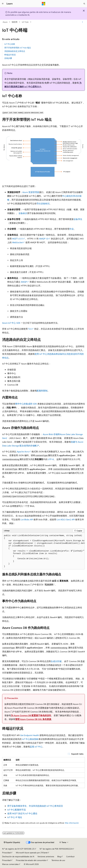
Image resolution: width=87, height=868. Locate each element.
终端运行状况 (10, 55)
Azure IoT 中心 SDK (11, 323)
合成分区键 (56, 661)
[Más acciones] (82, 22)
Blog (59, 856)
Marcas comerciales (10, 864)
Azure (5, 22)
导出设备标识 (43, 203)
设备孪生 (78, 219)
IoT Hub (25, 22)
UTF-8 (51, 459)
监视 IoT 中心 (36, 747)
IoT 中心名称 (10, 44)
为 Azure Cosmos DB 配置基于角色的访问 (31, 715)
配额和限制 (42, 391)
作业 (71, 229)
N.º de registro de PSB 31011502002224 (56, 849)
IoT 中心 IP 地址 (15, 817)
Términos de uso (58, 860)
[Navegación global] (3, 4)
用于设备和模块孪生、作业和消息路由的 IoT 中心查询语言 (35, 806)
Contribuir (70, 856)
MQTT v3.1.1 (18, 239)
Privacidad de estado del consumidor (31, 860)
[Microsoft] (44, 4)
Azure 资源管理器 (31, 192)
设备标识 (23, 213)
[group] (44, 551)
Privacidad (6, 853)
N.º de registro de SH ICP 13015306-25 (18, 849)
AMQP (24, 282)
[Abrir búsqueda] (84, 4)
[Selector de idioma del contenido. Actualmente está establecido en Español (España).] (12, 842)
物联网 (15, 22)
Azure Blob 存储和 (51, 434)
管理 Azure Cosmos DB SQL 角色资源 (33, 719)
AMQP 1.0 (44, 239)
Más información (72, 823)
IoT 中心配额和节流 (17, 810)
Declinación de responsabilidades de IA (18, 856)
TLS (30, 329)
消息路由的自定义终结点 (15, 51)
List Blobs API (27, 519)
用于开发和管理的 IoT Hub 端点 (18, 48)
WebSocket (17, 242)
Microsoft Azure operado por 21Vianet (32, 853)
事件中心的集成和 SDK (26, 404)
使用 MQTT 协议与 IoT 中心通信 (22, 813)
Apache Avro (23, 451)
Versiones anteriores (46, 856)
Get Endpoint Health (30, 735)
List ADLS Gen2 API (66, 519)
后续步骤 (8, 58)
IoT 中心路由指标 (30, 739)
